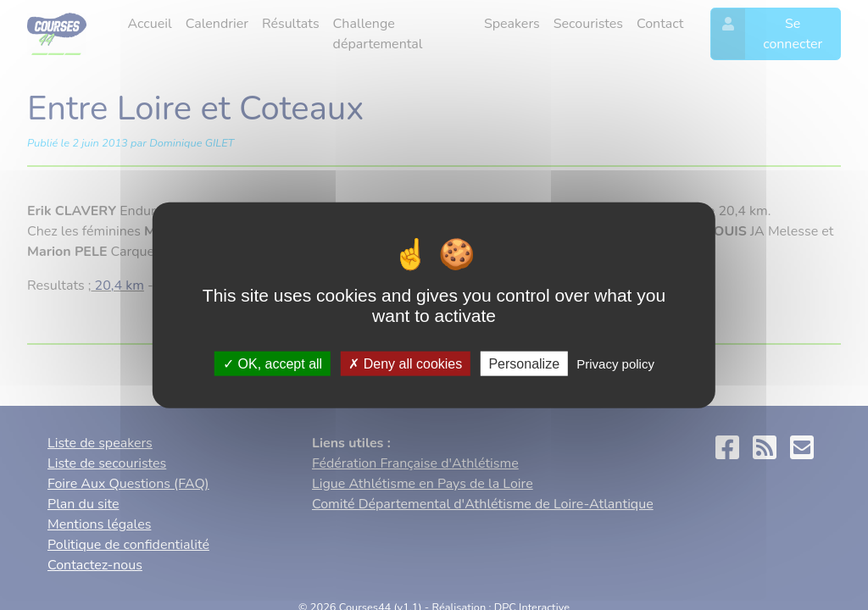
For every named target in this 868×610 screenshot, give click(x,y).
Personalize (524, 363)
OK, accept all (273, 363)
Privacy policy (615, 363)
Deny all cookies (405, 363)
